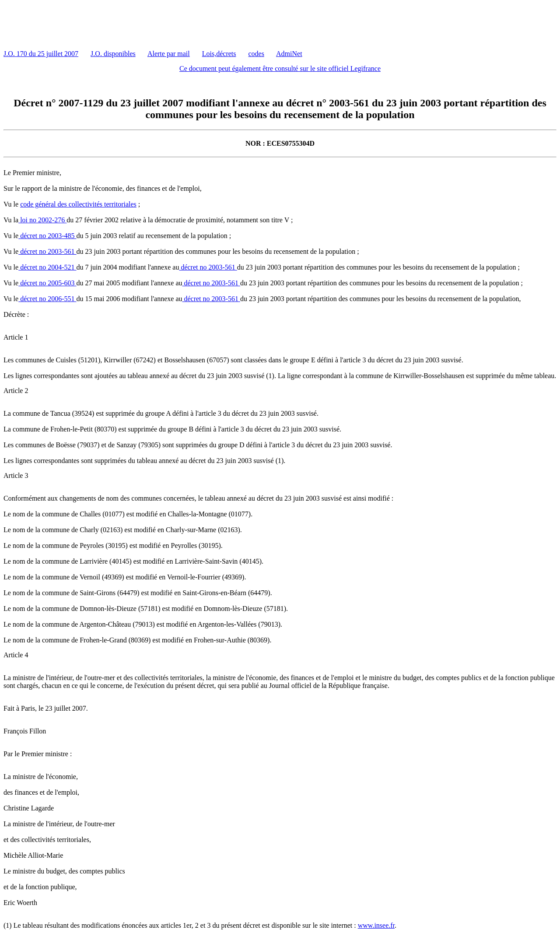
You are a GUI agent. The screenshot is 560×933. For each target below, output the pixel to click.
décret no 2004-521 (47, 267)
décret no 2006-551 (47, 299)
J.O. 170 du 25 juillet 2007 (41, 54)
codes (256, 54)
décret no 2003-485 (47, 236)
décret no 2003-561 (47, 251)
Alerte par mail (169, 54)
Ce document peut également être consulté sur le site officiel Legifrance (280, 68)
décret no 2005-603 (47, 283)
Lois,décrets (219, 54)
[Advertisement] (163, 23)
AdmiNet (289, 54)
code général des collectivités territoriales (78, 204)
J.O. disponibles (113, 54)
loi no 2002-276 (42, 220)
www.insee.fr (376, 925)
